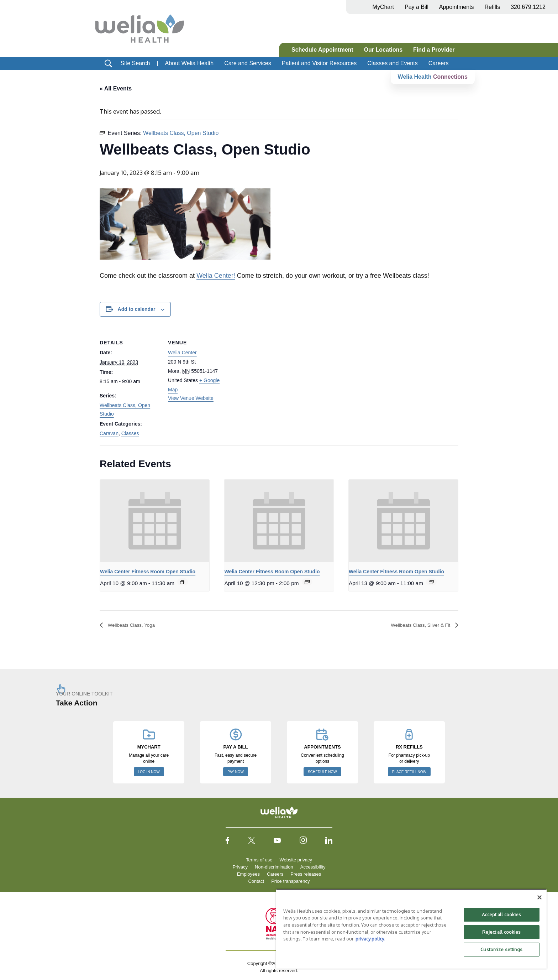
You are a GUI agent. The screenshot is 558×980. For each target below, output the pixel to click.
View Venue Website (191, 398)
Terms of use (259, 860)
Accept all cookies (501, 914)
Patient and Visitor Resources (319, 63)
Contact (256, 882)
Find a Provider (434, 50)
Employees (248, 874)
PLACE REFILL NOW (409, 772)
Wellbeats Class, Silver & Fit (415, 625)
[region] (411, 929)
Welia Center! (216, 276)
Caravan (109, 433)
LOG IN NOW (149, 772)
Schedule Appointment (322, 50)
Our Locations (383, 50)
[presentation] (155, 521)
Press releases (306, 874)
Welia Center (182, 353)
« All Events (116, 88)
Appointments (457, 7)
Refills (493, 7)
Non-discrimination (274, 867)
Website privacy (296, 860)
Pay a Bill (417, 7)
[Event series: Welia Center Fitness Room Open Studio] (183, 582)
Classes (130, 433)
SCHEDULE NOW (322, 772)
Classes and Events (392, 63)
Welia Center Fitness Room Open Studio (148, 572)
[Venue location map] (274, 377)
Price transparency (290, 882)
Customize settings (501, 949)
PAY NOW (236, 772)
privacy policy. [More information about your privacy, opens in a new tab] (370, 939)
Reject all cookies (501, 932)
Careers (439, 63)
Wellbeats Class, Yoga (135, 625)
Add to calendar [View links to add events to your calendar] (137, 309)
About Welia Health (189, 63)
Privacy (240, 867)
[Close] (539, 897)
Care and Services (248, 63)
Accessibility (313, 867)
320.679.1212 (528, 7)
